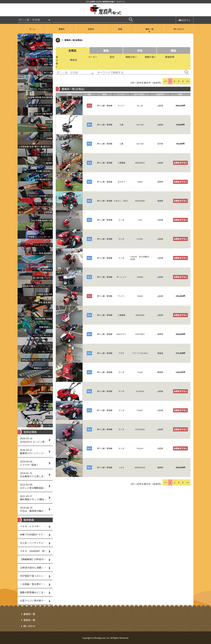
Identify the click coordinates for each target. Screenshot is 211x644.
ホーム (32, 29)
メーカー (93, 57)
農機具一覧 (29, 614)
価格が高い (150, 57)
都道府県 (170, 57)
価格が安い (131, 57)
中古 (140, 50)
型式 (112, 57)
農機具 (62, 29)
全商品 (72, 50)
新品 (106, 50)
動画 (120, 29)
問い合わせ (179, 29)
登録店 (91, 29)
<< (165, 81)
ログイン (185, 20)
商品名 (74, 60)
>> (188, 81)
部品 (173, 50)
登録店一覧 (29, 620)
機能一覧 (149, 29)
